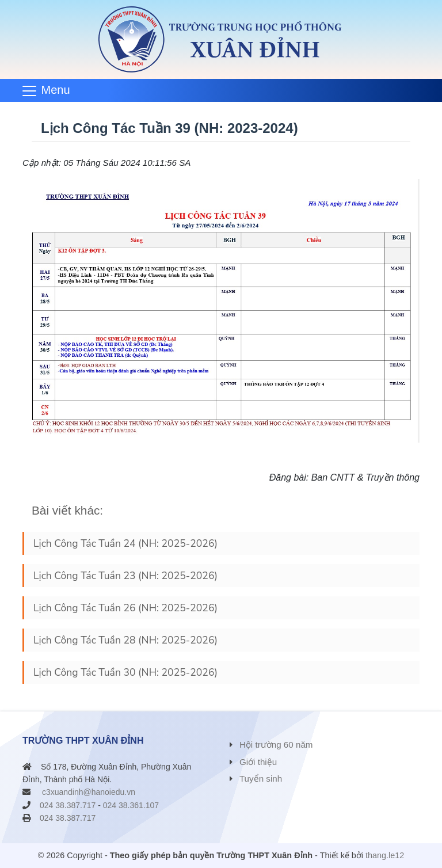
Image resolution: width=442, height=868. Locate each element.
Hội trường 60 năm (276, 745)
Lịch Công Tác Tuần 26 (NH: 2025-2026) (125, 608)
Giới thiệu (258, 762)
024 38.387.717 (68, 805)
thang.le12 (385, 855)
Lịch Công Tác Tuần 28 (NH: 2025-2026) (125, 640)
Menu (56, 90)
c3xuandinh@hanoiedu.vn (89, 792)
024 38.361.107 (131, 805)
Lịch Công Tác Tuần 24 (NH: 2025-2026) (125, 543)
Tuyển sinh (261, 778)
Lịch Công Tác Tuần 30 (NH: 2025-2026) (125, 672)
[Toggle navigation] (50, 90)
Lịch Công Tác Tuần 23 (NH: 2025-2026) (125, 576)
